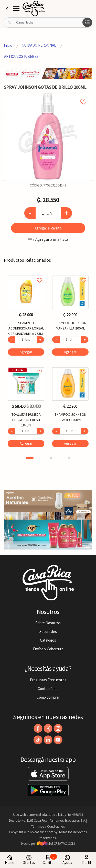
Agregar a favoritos (26, 275)
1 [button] (30, 458)
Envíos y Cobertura (48, 649)
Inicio (8, 45)
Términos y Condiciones (48, 826)
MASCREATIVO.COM (56, 843)
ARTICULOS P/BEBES (21, 56)
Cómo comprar (48, 697)
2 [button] (51, 458)
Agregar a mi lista (48, 96)
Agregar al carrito (48, 228)
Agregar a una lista (48, 239)
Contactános (48, 689)
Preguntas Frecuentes (48, 680)
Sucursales (48, 631)
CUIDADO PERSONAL (39, 45)
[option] (48, 137)
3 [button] (69, 458)
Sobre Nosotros (48, 623)
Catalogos (48, 640)
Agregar (26, 352)
